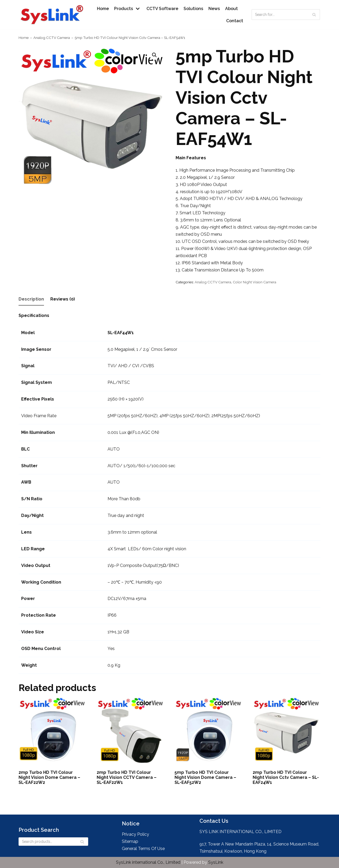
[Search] (314, 15)
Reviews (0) (63, 299)
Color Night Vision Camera (255, 282)
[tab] (31, 300)
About (231, 9)
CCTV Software (162, 9)
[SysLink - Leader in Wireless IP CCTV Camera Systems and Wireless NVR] (53, 15)
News (214, 9)
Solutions (193, 9)
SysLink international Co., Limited (149, 862)
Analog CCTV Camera (52, 38)
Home (103, 9)
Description (31, 299)
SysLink (216, 862)
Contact (235, 21)
